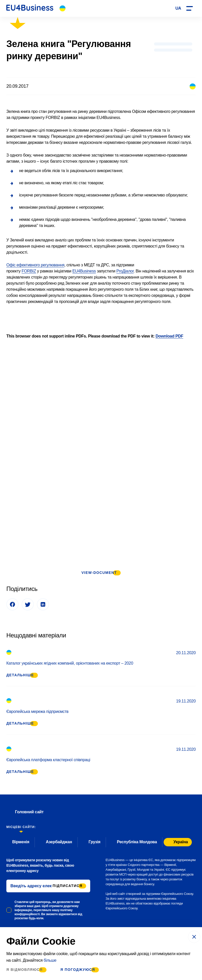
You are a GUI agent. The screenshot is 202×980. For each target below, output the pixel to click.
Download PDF (169, 336)
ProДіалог (125, 271)
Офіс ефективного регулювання (35, 265)
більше (50, 960)
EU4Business (84, 271)
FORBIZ (29, 271)
